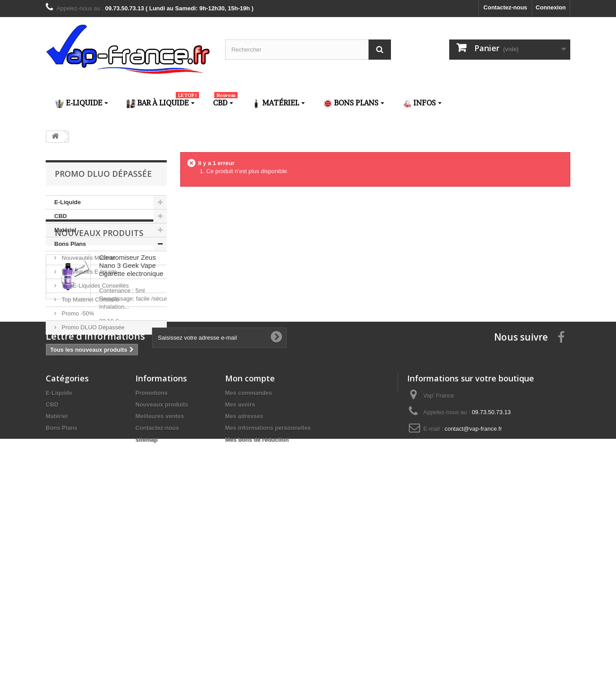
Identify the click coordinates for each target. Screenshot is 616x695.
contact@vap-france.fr (473, 627)
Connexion (551, 7)
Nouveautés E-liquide (89, 272)
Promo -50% (77, 313)
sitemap (146, 638)
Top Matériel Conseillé (90, 299)
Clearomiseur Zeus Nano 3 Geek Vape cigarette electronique (131, 394)
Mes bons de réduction (257, 638)
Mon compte (250, 577)
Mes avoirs (240, 603)
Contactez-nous (505, 7)
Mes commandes (249, 592)
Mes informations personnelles (268, 627)
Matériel (65, 230)
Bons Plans (70, 244)
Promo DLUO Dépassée (92, 327)
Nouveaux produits (99, 362)
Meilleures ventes (160, 615)
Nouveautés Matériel (88, 258)
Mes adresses (244, 615)
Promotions (152, 592)
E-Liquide (67, 202)
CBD (61, 216)
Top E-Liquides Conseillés (94, 286)
